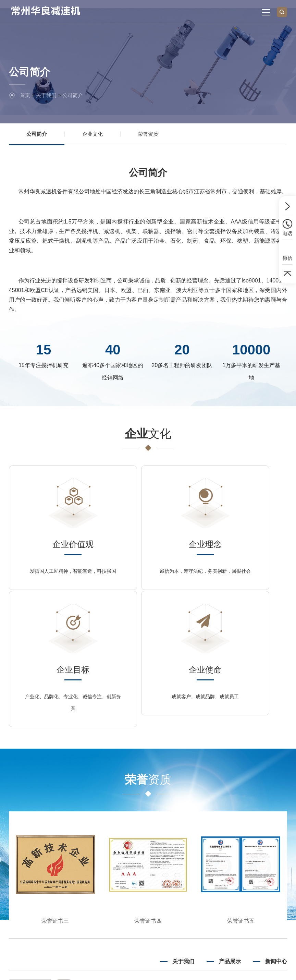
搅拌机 (234, 864)
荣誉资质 (148, 135)
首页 (25, 95)
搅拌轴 (234, 888)
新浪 (106, 935)
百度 (73, 935)
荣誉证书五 (241, 803)
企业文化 (92, 135)
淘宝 (123, 935)
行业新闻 (277, 864)
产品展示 (230, 843)
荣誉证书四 (148, 803)
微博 (139, 935)
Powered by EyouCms (192, 970)
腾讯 (89, 935)
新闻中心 (276, 843)
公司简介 (73, 95)
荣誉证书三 (55, 803)
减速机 (234, 876)
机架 (236, 900)
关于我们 (46, 95)
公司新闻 (277, 876)
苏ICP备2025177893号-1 (253, 970)
